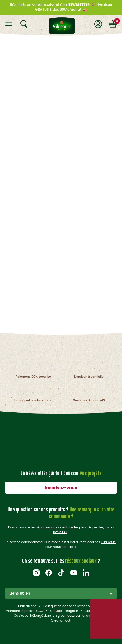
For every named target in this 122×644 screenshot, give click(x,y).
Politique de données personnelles (70, 606)
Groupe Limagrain (64, 611)
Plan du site (27, 606)
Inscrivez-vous (61, 488)
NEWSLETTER (79, 5)
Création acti (61, 620)
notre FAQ (61, 532)
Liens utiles (61, 593)
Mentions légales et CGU (24, 611)
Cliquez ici (109, 542)
